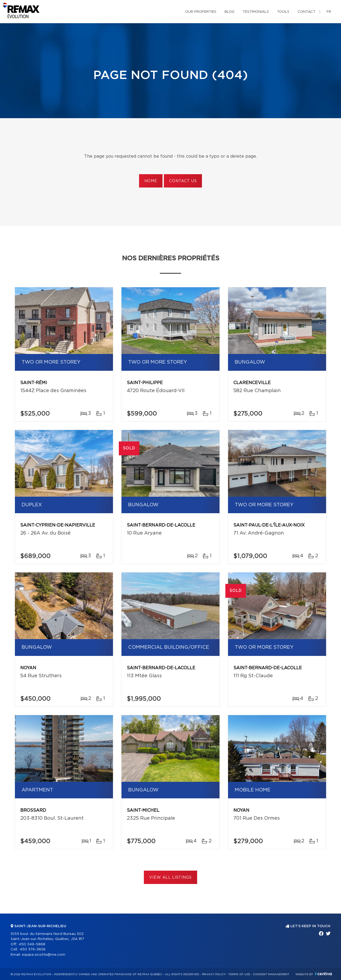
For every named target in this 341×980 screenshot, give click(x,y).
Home (151, 181)
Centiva (323, 974)
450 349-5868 (32, 944)
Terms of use (239, 974)
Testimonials (256, 12)
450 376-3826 (33, 949)
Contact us (183, 181)
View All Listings (170, 878)
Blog (230, 12)
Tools (283, 12)
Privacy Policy (214, 974)
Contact (307, 12)
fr (329, 12)
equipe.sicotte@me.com (44, 955)
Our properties (201, 12)
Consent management (271, 974)
